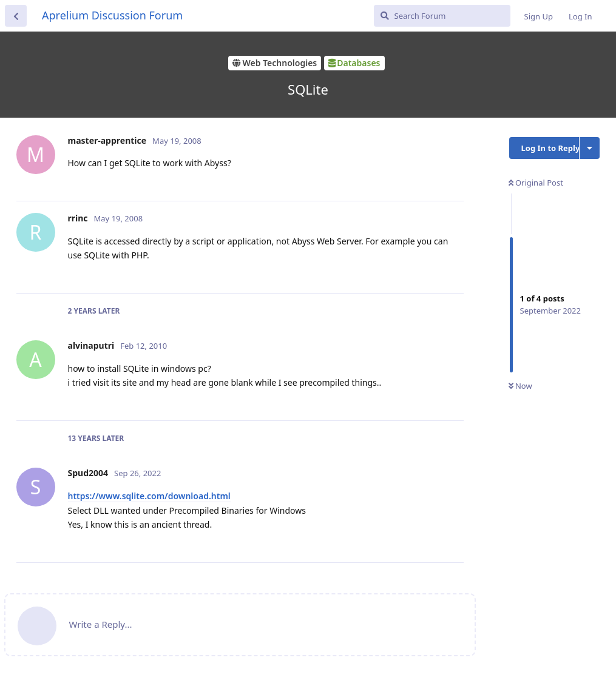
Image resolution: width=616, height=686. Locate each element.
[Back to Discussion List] (16, 16)
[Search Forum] (442, 16)
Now (520, 386)
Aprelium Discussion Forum (112, 15)
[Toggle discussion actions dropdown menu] (590, 148)
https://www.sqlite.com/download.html (149, 496)
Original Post (536, 183)
